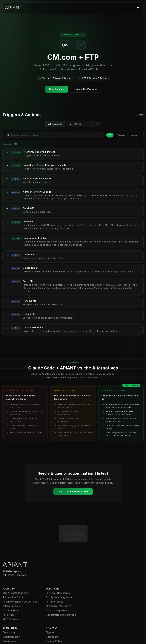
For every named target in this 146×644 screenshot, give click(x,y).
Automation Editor (13, 580)
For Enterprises (55, 584)
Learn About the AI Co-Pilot (73, 491)
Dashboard (52, 620)
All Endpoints (55, 124)
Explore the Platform (86, 89)
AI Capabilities (11, 593)
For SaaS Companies (58, 576)
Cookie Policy (53, 628)
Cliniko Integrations (57, 593)
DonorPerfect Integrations (61, 597)
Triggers (121, 135)
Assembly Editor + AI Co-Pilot (20, 584)
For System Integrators (59, 580)
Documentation (11, 620)
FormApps (9, 597)
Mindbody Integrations (58, 589)
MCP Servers (10, 602)
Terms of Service (56, 633)
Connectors (9, 624)
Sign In (50, 615)
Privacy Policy (54, 624)
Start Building (57, 89)
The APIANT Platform (15, 576)
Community (9, 615)
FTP (94, 124)
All (110, 135)
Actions (135, 135)
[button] (138, 8)
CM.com (76, 124)
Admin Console (11, 589)
